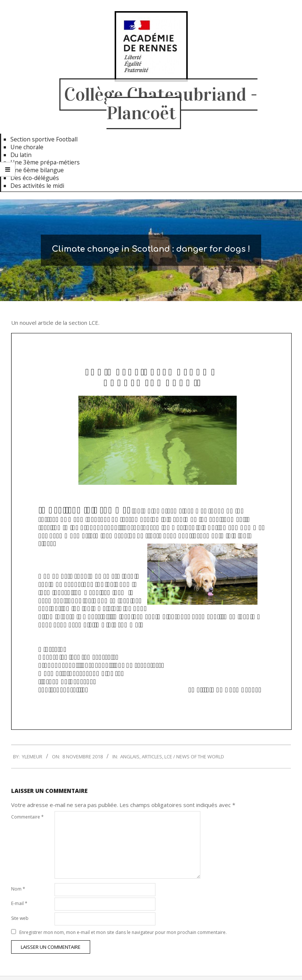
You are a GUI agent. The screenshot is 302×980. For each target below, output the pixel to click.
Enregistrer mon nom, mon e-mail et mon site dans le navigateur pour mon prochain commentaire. (123, 932)
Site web (20, 918)
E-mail (19, 903)
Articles (152, 757)
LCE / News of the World (194, 757)
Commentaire (27, 817)
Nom (18, 889)
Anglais (130, 757)
